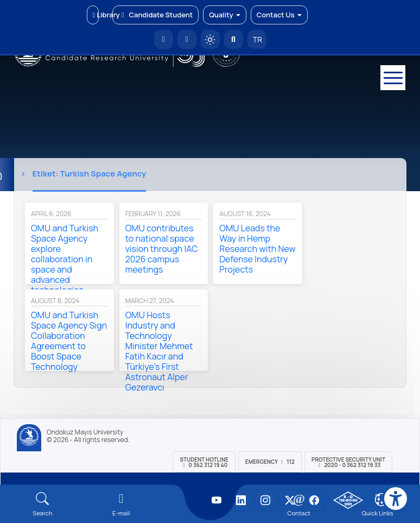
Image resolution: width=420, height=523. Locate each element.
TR (257, 39)
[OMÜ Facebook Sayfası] (314, 500)
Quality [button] (224, 15)
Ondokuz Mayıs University (85, 432)
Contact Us (279, 15)
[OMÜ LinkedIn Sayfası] (241, 500)
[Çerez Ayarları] (381, 500)
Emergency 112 (270, 462)
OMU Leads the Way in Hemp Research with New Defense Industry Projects (257, 249)
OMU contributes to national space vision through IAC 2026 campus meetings (162, 249)
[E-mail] (121, 504)
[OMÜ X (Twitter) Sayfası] (290, 500)
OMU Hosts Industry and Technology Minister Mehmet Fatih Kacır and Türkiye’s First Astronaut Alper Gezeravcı (159, 351)
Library (96, 15)
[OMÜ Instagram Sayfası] (265, 500)
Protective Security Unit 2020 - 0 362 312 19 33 (348, 462)
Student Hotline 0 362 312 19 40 (204, 462)
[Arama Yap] (234, 39)
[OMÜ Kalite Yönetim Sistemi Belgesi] (348, 500)
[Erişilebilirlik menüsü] (396, 499)
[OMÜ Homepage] (164, 39)
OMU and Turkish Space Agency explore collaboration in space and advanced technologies (65, 259)
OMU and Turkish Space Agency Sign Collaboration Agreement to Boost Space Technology (69, 341)
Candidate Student (155, 15)
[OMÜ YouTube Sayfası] (217, 500)
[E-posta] (187, 39)
